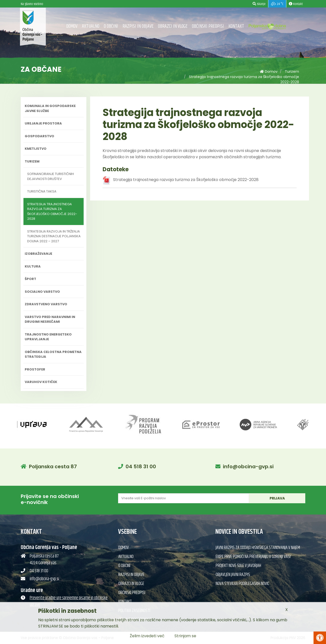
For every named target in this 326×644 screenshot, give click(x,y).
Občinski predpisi (208, 26)
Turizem (292, 71)
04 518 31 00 (141, 466)
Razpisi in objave (138, 26)
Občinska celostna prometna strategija (53, 354)
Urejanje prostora (43, 123)
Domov (72, 26)
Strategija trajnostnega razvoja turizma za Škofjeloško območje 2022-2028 (52, 211)
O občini (111, 26)
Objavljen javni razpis (233, 575)
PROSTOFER (35, 369)
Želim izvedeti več (147, 636)
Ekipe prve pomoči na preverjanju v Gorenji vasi (253, 557)
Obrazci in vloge (173, 26)
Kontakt (236, 26)
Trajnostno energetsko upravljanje (48, 337)
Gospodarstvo (39, 136)
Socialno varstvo (42, 292)
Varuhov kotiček (41, 382)
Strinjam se (185, 636)
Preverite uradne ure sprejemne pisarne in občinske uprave (69, 601)
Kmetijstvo (36, 149)
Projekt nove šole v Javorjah (238, 566)
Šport (30, 279)
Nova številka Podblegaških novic (243, 584)
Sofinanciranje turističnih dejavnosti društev (51, 176)
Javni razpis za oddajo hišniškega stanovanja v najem (258, 548)
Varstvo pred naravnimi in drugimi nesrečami (50, 319)
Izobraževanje (38, 254)
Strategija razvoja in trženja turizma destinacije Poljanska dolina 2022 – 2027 (54, 236)
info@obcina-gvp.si (248, 466)
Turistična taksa (42, 191)
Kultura (33, 266)
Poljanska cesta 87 (53, 466)
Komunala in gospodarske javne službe (50, 108)
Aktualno (91, 26)
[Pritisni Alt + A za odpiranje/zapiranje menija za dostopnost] (320, 638)
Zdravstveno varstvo (46, 304)
